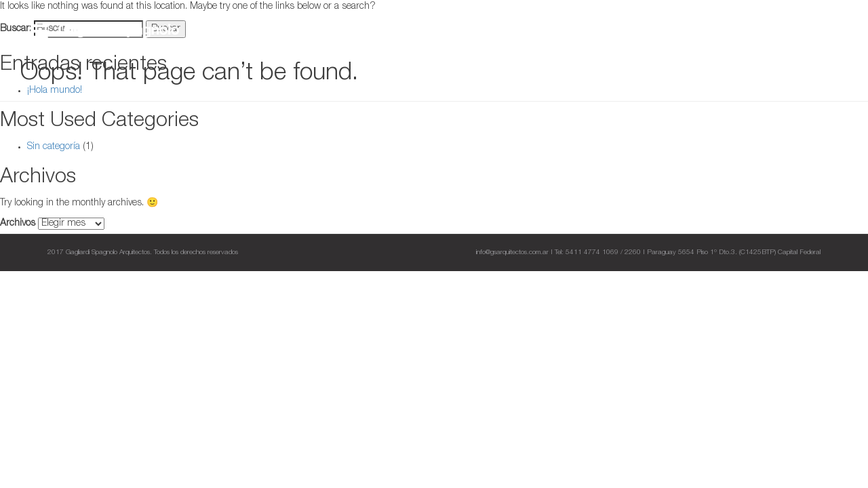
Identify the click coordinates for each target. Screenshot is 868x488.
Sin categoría (54, 147)
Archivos (18, 224)
